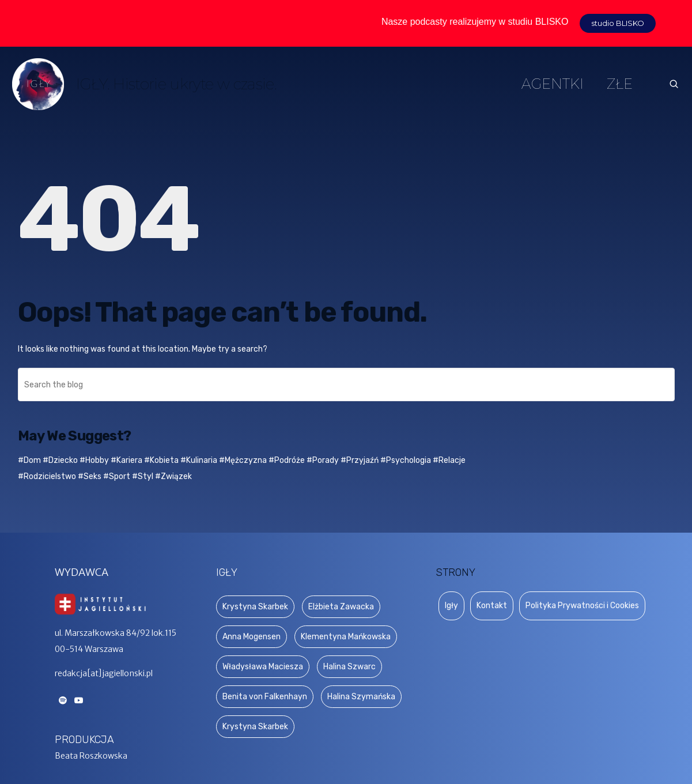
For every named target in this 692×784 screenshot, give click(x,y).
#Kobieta (161, 460)
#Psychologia (406, 460)
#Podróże (287, 460)
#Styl (143, 476)
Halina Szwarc (349, 667)
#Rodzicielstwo (47, 476)
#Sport (117, 476)
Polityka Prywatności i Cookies (582, 606)
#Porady (323, 460)
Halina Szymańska (361, 697)
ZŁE (620, 84)
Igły (451, 606)
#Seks (90, 476)
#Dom (29, 460)
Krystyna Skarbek (255, 607)
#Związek (173, 476)
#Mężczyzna (243, 460)
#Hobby (94, 460)
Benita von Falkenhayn (265, 697)
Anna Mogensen (252, 637)
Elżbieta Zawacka (341, 607)
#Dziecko (60, 460)
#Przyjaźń (360, 460)
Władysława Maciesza (263, 667)
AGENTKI (553, 84)
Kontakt (492, 606)
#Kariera (126, 460)
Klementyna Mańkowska (346, 637)
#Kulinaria (199, 460)
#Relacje (449, 460)
